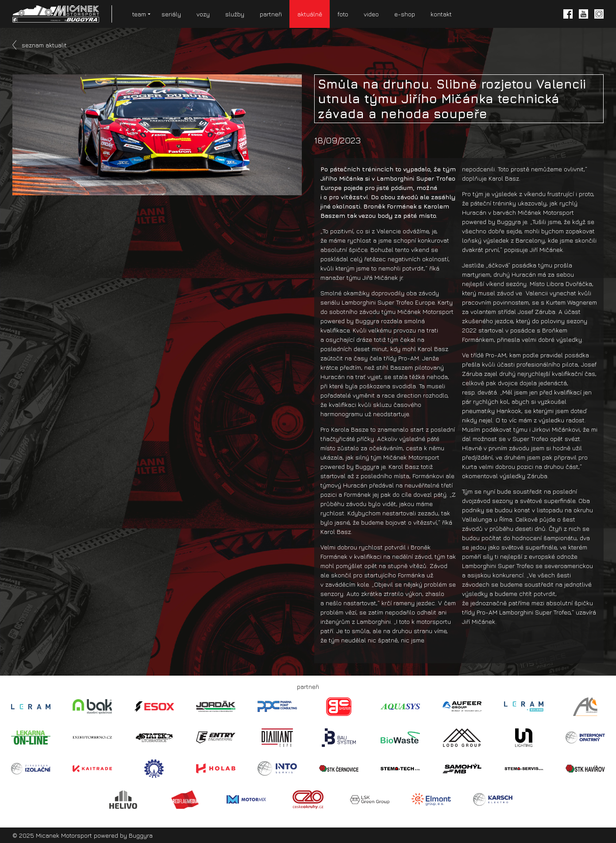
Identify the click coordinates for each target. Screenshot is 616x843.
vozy (203, 14)
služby (235, 14)
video (371, 14)
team (139, 14)
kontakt (441, 14)
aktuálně (310, 14)
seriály (171, 14)
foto (343, 14)
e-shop (405, 14)
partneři (271, 14)
